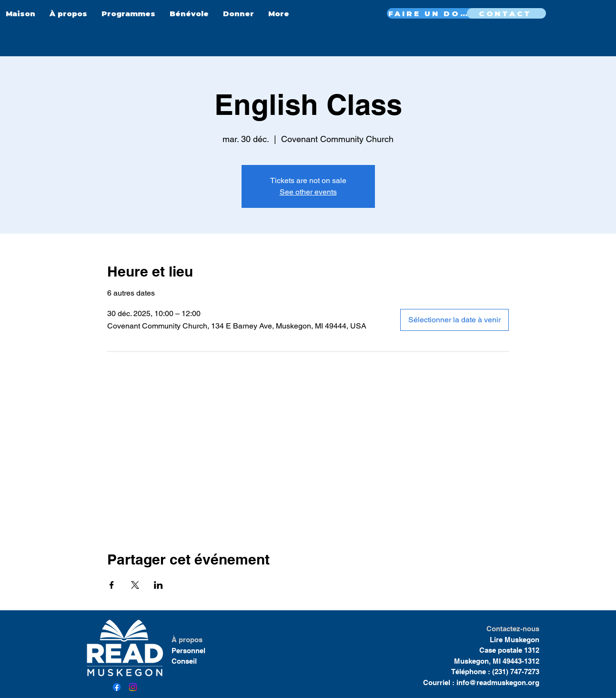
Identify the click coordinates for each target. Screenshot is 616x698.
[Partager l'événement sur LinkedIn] (158, 585)
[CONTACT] (506, 13)
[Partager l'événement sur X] (135, 585)
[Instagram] (133, 687)
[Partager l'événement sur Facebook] (112, 585)
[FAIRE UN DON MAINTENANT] (432, 13)
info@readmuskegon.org (498, 683)
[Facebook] (117, 687)
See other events (308, 192)
